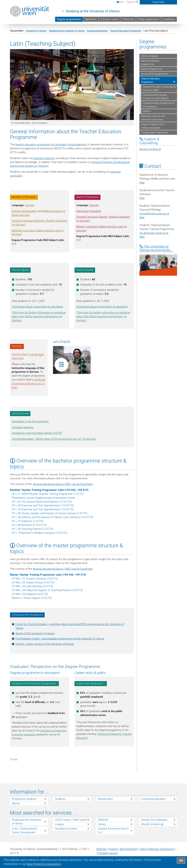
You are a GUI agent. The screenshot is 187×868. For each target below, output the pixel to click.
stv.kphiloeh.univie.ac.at (154, 214)
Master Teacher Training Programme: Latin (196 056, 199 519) (48, 575)
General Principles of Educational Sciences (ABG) (159, 88)
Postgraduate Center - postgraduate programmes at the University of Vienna (60, 639)
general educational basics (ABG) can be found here (63, 484)
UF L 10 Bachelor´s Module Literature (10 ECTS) (40, 533)
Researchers (105, 799)
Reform (147, 111)
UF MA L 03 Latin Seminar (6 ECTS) (32, 586)
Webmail (103, 820)
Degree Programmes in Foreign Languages (153, 126)
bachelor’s (47, 731)
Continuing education (153, 799)
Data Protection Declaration (157, 849)
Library (102, 824)
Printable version (107, 853)
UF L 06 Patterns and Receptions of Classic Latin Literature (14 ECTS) (53, 517)
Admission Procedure (89, 211)
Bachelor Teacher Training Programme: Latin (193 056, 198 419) (49, 490)
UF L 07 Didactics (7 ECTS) (28, 521)
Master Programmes (152, 69)
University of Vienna (36, 31)
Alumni (16, 803)
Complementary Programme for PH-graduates (159, 105)
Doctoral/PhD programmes (155, 74)
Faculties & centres (66, 829)
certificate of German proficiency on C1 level (29, 384)
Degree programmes (69, 19)
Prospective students (24, 799)
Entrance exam (109, 19)
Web (142, 183)
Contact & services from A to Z (113, 831)
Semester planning (23, 427)
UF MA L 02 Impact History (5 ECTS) (33, 583)
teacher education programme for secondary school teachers (51, 145)
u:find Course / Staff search (71, 820)
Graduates (169, 19)
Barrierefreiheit (129, 849)
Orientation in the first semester (30, 421)
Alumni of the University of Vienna (35, 633)
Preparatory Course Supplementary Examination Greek (43, 498)
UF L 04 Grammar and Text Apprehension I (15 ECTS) (43, 509)
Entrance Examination (24, 211)
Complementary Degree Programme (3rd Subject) (156, 97)
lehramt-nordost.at (150, 149)
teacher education (25, 735)
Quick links (158, 2)
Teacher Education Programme (125, 31)
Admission (91, 19)
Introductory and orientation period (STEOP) (37, 433)
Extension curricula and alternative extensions (153, 118)
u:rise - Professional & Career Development (24, 831)
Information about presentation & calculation (37, 307)
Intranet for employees (154, 820)
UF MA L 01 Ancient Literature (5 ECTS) (35, 579)
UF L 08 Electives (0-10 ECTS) (29, 525)
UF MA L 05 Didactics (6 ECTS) (30, 594)
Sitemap (101, 849)
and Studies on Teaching (34, 166)
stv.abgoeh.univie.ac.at (154, 233)
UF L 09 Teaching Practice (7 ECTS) (33, 529)
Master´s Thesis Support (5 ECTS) (32, 598)
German (30, 205)
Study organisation (149, 19)
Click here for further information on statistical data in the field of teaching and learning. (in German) (39, 316)
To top (14, 759)
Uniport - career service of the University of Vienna (45, 644)
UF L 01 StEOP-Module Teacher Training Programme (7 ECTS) (48, 494)
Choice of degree (150, 56)
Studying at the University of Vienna (93, 11)
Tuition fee (128, 19)
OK (181, 861)
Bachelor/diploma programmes (150, 62)
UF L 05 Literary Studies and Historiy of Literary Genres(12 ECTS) (50, 513)
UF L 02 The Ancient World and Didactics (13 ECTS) (42, 502)
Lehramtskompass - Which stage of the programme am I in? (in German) (54, 439)
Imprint (113, 849)
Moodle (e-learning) (152, 824)
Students (60, 799)
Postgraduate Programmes (155, 133)
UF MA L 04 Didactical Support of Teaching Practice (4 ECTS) (47, 590)
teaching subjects (44, 158)
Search (133, 2)
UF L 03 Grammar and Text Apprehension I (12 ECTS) (43, 505)
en (120, 2)
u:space (59, 824)
